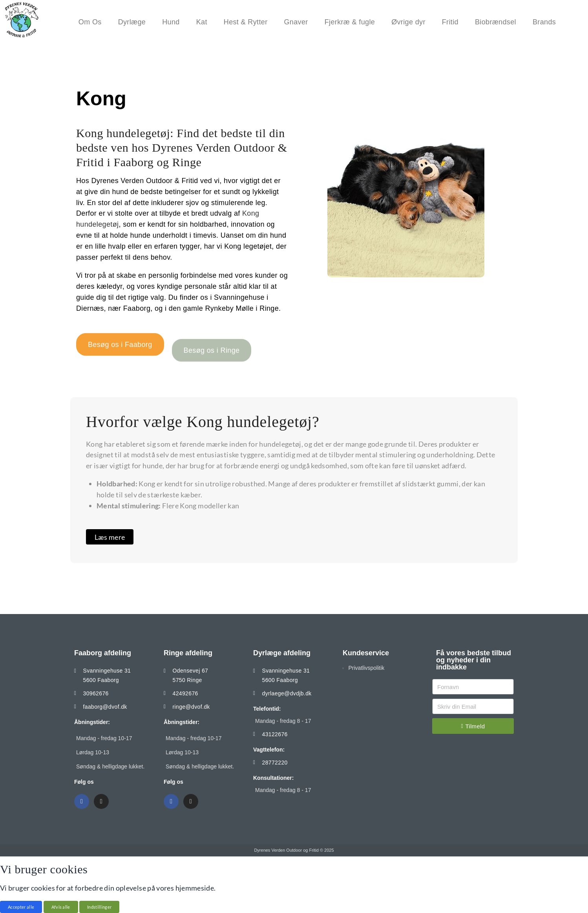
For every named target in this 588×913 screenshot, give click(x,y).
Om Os (92, 22)
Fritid (452, 22)
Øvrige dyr (410, 22)
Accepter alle (21, 907)
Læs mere (110, 537)
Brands (546, 22)
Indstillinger (99, 907)
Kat (204, 22)
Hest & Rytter (248, 22)
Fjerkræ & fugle (352, 22)
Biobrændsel (498, 22)
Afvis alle (61, 907)
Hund (173, 22)
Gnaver (298, 22)
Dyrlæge (134, 22)
